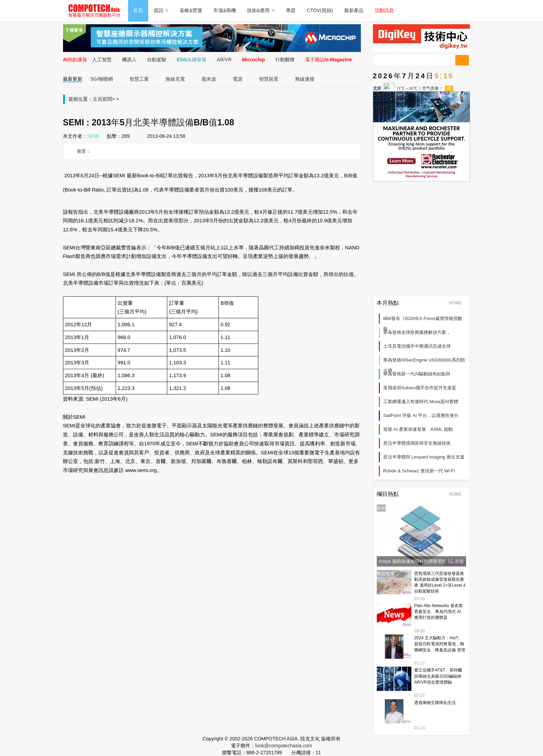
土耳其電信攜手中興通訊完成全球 (417, 346)
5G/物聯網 (102, 79)
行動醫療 (285, 60)
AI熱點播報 (75, 60)
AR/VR (224, 60)
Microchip (253, 60)
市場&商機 (225, 10)
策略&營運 (191, 10)
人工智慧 (102, 60)
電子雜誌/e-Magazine (328, 60)
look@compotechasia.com (284, 746)
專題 (291, 10)
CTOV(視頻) (320, 10)
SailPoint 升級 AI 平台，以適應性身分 (421, 415)
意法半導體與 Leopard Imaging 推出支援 (424, 457)
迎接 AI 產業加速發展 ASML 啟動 (418, 429)
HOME (458, 303)
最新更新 (73, 79)
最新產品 (354, 10)
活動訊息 (384, 10)
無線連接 (305, 79)
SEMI (93, 136)
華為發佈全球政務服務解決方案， (417, 332)
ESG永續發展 (192, 60)
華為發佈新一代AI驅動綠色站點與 (417, 374)
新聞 (107, 99)
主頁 (98, 99)
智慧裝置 (269, 79)
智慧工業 (139, 79)
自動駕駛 (157, 60)
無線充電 (175, 79)
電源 (238, 79)
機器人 (130, 60)
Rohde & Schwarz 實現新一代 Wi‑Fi (419, 471)
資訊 (161, 10)
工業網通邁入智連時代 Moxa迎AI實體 (421, 402)
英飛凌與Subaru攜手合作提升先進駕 (420, 388)
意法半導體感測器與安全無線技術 (417, 443)
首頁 (138, 10)
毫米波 (209, 79)
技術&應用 (261, 10)
